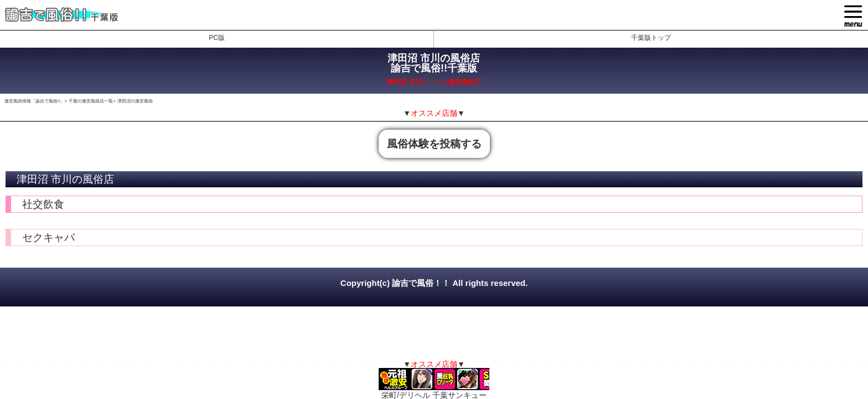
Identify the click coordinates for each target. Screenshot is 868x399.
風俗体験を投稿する (434, 144)
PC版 (217, 38)
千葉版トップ (651, 38)
